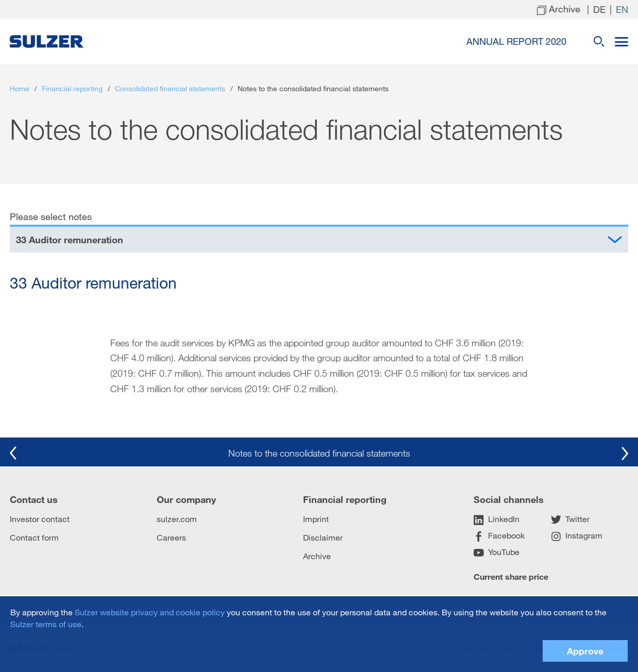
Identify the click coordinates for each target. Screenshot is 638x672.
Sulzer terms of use (46, 624)
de (599, 9)
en (622, 9)
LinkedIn (497, 519)
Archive (317, 556)
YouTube (497, 552)
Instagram (577, 536)
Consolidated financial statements (170, 88)
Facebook (499, 536)
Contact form (34, 537)
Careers (171, 537)
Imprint (316, 519)
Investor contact (40, 519)
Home (20, 88)
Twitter (570, 519)
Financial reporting (72, 88)
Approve (585, 651)
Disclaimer (323, 537)
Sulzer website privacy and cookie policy (150, 612)
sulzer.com (177, 519)
